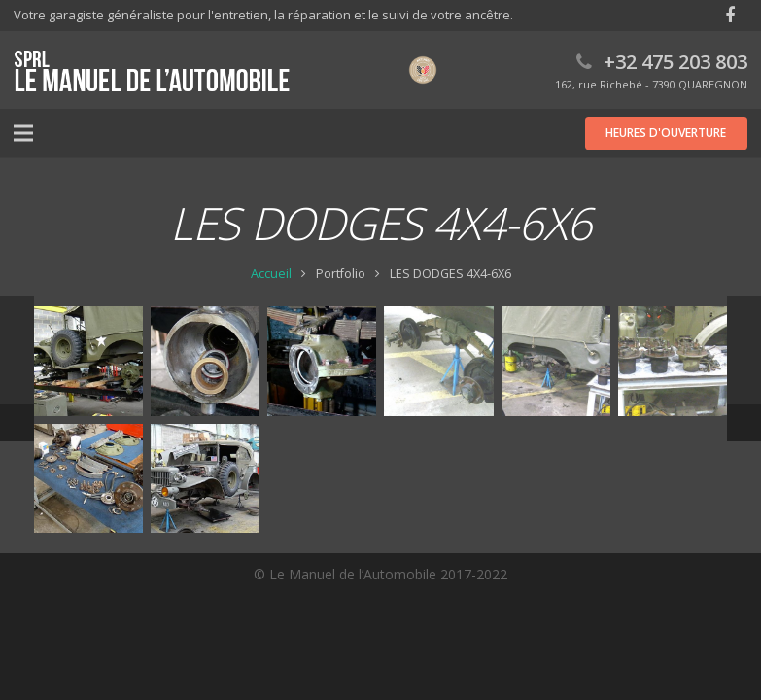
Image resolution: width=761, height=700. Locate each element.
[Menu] (23, 133)
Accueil (271, 274)
